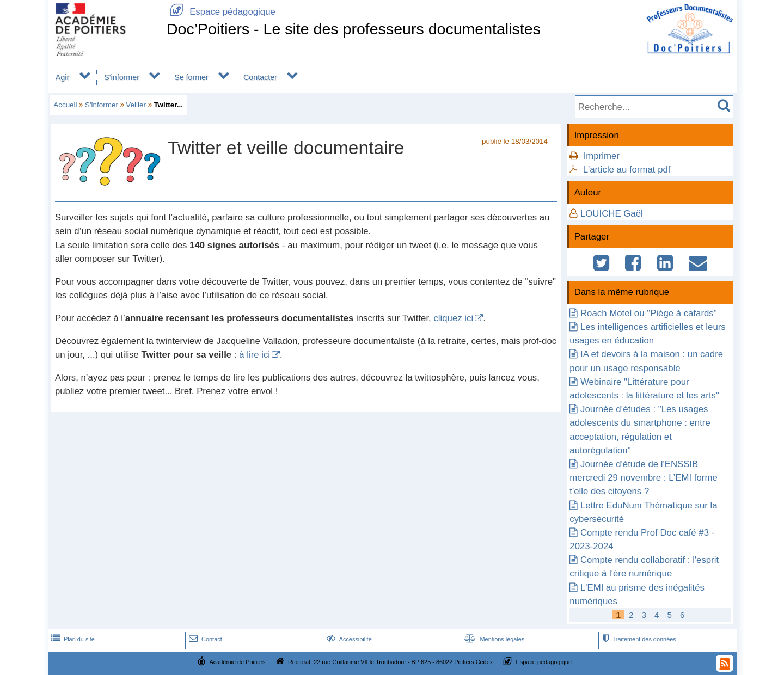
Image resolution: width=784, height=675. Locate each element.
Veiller (136, 105)
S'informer (122, 77)
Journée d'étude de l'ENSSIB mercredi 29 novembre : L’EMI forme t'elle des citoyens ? (643, 478)
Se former (191, 77)
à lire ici (255, 355)
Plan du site (72, 639)
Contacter (260, 77)
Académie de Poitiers (237, 662)
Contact (204, 639)
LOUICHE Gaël (612, 214)
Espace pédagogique (221, 12)
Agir (62, 77)
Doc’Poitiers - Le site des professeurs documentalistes (354, 29)
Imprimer (602, 156)
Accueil (65, 105)
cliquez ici (453, 318)
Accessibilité (348, 639)
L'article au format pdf (627, 170)
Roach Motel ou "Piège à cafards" (649, 313)
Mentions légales (493, 639)
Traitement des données (638, 639)
